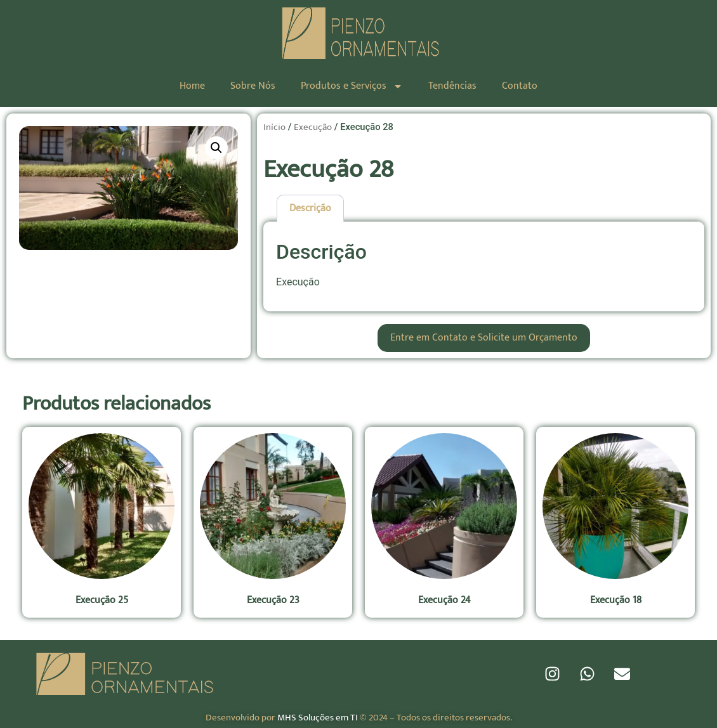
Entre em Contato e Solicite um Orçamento (484, 338)
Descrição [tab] (310, 208)
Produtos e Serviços (352, 86)
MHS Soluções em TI (318, 718)
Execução (313, 127)
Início (274, 127)
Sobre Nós (253, 86)
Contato (520, 86)
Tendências (452, 86)
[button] (216, 148)
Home (192, 86)
